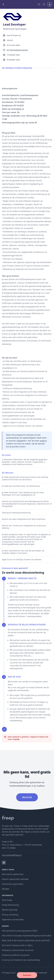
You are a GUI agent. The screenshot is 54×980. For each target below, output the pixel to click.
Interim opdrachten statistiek (15, 879)
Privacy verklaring (10, 915)
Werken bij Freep (10, 910)
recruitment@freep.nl (12, 855)
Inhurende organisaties (13, 884)
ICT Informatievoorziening (17, 50)
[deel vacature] (44, 4)
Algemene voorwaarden (13, 920)
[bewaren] (39, 4)
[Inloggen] (50, 4)
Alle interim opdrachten (13, 874)
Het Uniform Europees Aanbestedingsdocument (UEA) (27, 936)
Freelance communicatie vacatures (18, 950)
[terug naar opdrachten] (19, 4)
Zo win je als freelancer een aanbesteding (21, 960)
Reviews (6, 889)
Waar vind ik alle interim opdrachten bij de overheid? (26, 940)
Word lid (27, 797)
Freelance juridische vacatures (16, 955)
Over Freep (7, 900)
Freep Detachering (10, 905)
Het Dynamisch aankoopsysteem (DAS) (20, 931)
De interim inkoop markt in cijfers (17, 945)
